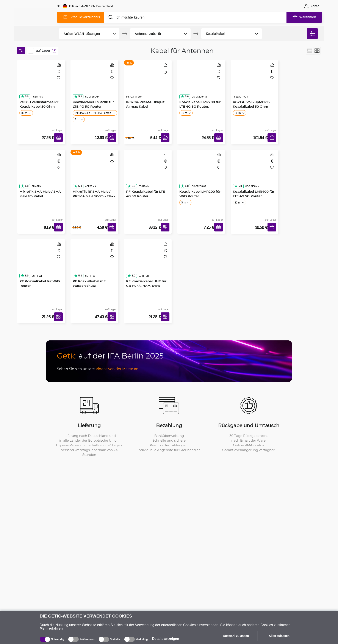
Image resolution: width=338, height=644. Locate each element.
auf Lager (43, 51)
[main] (35, 16)
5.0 (25, 96)
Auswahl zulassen (236, 636)
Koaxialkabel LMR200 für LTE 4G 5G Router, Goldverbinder (200, 106)
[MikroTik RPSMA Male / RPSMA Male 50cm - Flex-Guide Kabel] (94, 173)
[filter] (312, 34)
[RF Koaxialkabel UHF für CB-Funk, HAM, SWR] (148, 262)
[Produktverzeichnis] (81, 17)
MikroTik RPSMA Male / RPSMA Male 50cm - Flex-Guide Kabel (94, 196)
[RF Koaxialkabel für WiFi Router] (41, 262)
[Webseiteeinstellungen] (85, 6)
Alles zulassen (279, 636)
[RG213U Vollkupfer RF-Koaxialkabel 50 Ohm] (255, 83)
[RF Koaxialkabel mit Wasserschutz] (94, 262)
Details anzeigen (165, 639)
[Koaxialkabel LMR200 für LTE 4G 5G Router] (94, 83)
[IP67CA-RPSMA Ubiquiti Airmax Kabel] (148, 83)
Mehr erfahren (51, 628)
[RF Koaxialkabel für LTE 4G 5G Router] (148, 173)
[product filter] (84, 34)
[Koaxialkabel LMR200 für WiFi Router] (201, 173)
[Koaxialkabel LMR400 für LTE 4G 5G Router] (255, 173)
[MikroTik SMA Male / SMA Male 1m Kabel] (41, 173)
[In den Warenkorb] (58, 138)
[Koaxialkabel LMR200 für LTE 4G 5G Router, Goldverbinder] (201, 83)
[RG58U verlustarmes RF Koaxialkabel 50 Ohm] (41, 83)
